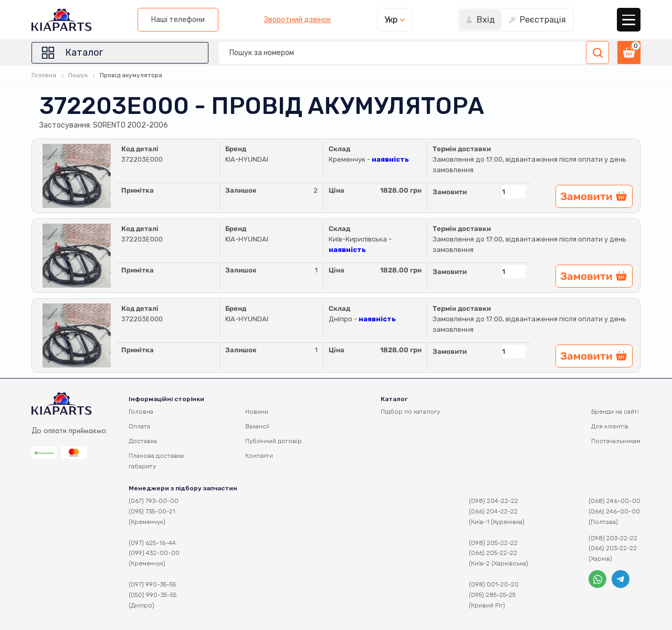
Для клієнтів (610, 426)
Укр (391, 20)
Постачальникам (616, 441)
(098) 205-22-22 (493, 543)
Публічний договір (274, 441)
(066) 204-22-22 (493, 511)
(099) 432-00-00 (154, 553)
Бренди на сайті (615, 412)
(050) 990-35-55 (153, 595)
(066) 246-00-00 (614, 511)
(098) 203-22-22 (613, 538)
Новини (257, 412)
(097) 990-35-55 (152, 584)
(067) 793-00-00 (154, 501)
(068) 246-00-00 (615, 501)
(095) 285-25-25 (492, 595)
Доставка (143, 441)
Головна (44, 75)
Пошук (78, 75)
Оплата (139, 426)
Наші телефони (178, 20)
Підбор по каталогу (410, 412)
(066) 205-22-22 (493, 553)
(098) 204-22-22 (493, 501)
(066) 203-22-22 (613, 548)
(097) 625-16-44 (152, 543)
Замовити (450, 192)
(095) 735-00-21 (152, 511)
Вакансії (257, 426)
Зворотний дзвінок (297, 20)
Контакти (259, 456)
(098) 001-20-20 (494, 584)
